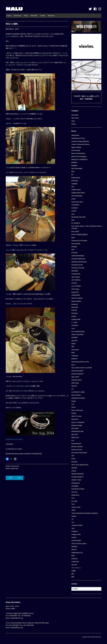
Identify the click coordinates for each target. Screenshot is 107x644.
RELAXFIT (75, 434)
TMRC (73, 510)
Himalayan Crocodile (78, 268)
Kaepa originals (76, 301)
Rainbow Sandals (77, 425)
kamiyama (75, 304)
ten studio (74, 501)
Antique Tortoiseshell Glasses (80, 144)
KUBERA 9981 (76, 319)
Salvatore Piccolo (77, 450)
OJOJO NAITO (76, 395)
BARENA (74, 163)
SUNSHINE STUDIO (78, 489)
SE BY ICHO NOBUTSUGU (80, 465)
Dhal (73, 220)
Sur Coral (74, 492)
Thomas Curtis (76, 507)
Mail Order (34, 16)
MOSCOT (74, 359)
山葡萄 (73, 571)
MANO (73, 344)
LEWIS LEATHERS (77, 335)
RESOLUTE (75, 438)
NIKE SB (74, 386)
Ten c (73, 498)
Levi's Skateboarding (78, 331)
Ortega (74, 401)
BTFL (73, 172)
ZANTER (74, 565)
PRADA (74, 413)
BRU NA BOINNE (77, 169)
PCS (73, 404)
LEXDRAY (75, 337)
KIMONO (74, 310)
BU (72, 175)
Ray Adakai (75, 428)
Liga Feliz (74, 341)
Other (73, 121)
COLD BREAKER (77, 196)
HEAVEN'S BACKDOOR (79, 262)
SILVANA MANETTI (77, 477)
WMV (73, 556)
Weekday (74, 547)
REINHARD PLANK (77, 431)
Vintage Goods (76, 534)
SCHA (73, 459)
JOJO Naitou (75, 289)
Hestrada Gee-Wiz (77, 265)
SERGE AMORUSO (78, 474)
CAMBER (74, 184)
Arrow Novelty (76, 150)
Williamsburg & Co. (77, 553)
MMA (73, 353)
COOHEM (75, 208)
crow (73, 214)
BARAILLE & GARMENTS (79, 159)
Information (75, 115)
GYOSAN (74, 253)
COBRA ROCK (76, 190)
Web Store (51, 16)
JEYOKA (74, 283)
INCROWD (75, 271)
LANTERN (75, 325)
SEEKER (74, 468)
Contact (43, 16)
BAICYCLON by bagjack (79, 156)
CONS (73, 199)
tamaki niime (14, 469)
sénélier (74, 471)
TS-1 (73, 522)
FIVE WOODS (76, 244)
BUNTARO (75, 181)
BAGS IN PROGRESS (78, 153)
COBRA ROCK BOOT (78, 193)
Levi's (73, 328)
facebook (9, 36)
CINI (73, 187)
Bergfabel (74, 166)
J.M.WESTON (76, 274)
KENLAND (75, 307)
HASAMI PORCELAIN (78, 259)
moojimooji (75, 356)
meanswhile (75, 350)
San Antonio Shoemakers (79, 453)
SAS (73, 456)
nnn (73, 389)
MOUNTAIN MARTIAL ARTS (80, 362)
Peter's (74, 407)
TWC (73, 528)
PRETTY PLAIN (76, 416)
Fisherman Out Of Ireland (79, 241)
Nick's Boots (75, 383)
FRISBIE (74, 247)
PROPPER (75, 419)
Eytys (73, 238)
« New (10, 478)
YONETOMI (75, 562)
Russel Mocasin (76, 444)
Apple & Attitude (76, 147)
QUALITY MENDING (78, 422)
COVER (74, 211)
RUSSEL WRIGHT (77, 447)
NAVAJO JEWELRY (78, 374)
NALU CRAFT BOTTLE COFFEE (82, 368)
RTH (73, 441)
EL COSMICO (76, 223)
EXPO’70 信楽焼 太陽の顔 (79, 235)
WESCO (74, 550)
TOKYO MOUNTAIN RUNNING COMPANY (85, 513)
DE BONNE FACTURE (78, 217)
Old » (19, 478)
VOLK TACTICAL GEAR (79, 544)
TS (72, 519)
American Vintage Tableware (80, 141)
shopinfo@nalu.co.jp (17, 618)
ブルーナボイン (76, 568)
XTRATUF (75, 559)
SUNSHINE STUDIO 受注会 (14, 439)
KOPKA (74, 316)
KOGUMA (74, 313)
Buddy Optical (76, 178)
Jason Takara (75, 277)
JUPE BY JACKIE (77, 298)
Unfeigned (75, 531)
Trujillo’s (74, 516)
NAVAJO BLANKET (77, 371)
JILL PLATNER (76, 286)
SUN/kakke (75, 486)
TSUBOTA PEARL (77, 525)
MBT (73, 347)
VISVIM (74, 537)
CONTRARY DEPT (77, 202)
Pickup (26, 16)
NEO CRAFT (75, 377)
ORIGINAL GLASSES (78, 398)
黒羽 (73, 577)
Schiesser (74, 462)
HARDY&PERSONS (78, 256)
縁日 (73, 574)
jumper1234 (75, 292)
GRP (73, 250)
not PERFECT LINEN (78, 392)
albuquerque (75, 135)
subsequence (75, 483)
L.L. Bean (74, 322)
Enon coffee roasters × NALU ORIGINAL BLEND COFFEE (86, 227)
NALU (14, 9)
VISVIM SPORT (76, 541)
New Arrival (17, 16)
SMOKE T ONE (76, 480)
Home (9, 16)
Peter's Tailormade (77, 410)
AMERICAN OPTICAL (78, 138)
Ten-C (73, 504)
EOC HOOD (75, 232)
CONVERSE (75, 205)
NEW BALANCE (76, 380)
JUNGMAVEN (76, 295)
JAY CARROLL (76, 280)
